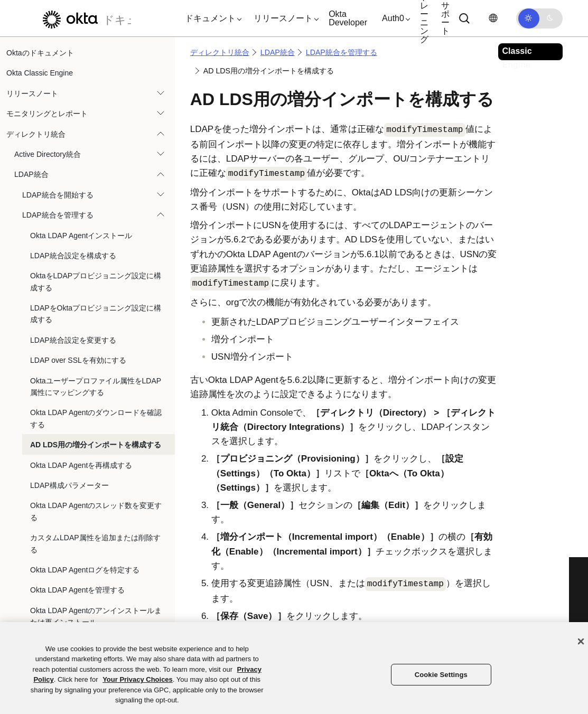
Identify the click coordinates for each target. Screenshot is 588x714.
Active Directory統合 (48, 154)
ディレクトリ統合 (36, 134)
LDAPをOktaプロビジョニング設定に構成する (96, 314)
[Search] (464, 18)
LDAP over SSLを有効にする (78, 360)
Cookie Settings (441, 675)
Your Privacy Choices (138, 679)
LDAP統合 (31, 174)
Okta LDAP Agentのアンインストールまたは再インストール (96, 616)
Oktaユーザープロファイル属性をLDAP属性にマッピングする (96, 387)
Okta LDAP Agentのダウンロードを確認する (96, 418)
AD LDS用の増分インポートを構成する (96, 445)
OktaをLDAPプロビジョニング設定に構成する (96, 281)
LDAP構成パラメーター (69, 485)
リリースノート (32, 93)
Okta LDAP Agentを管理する (77, 590)
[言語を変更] (493, 18)
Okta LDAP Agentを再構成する (81, 465)
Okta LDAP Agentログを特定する (85, 570)
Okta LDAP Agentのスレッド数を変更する (96, 511)
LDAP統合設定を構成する (73, 256)
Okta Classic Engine (40, 73)
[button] (211, 18)
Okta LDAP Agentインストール (81, 236)
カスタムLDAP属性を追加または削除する (95, 543)
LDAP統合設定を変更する (73, 340)
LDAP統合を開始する (58, 195)
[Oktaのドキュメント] (84, 18)
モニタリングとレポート (47, 114)
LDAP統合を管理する (58, 215)
